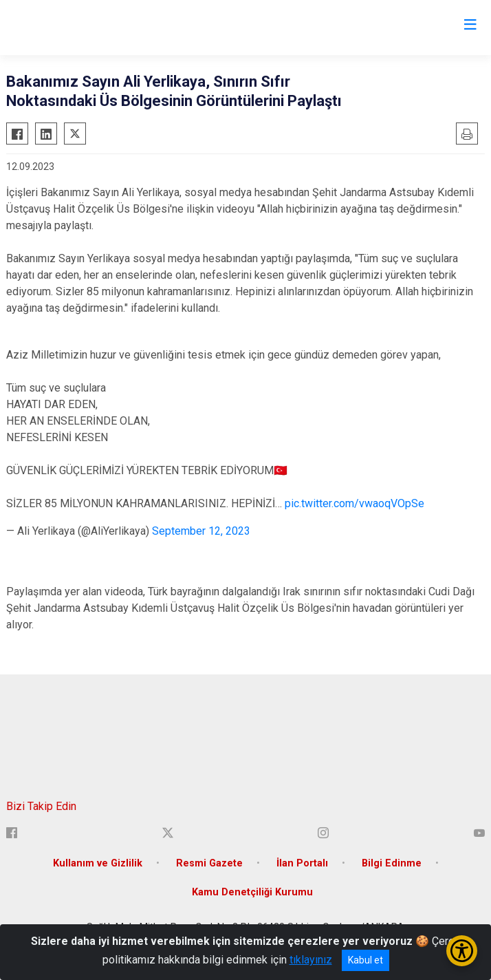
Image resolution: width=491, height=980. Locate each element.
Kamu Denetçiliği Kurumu (252, 892)
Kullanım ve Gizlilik (98, 863)
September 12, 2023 (201, 531)
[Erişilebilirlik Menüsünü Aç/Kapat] (462, 951)
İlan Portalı (302, 863)
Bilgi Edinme (392, 863)
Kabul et (365, 960)
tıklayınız (311, 960)
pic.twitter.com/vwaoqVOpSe (354, 503)
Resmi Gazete (209, 863)
